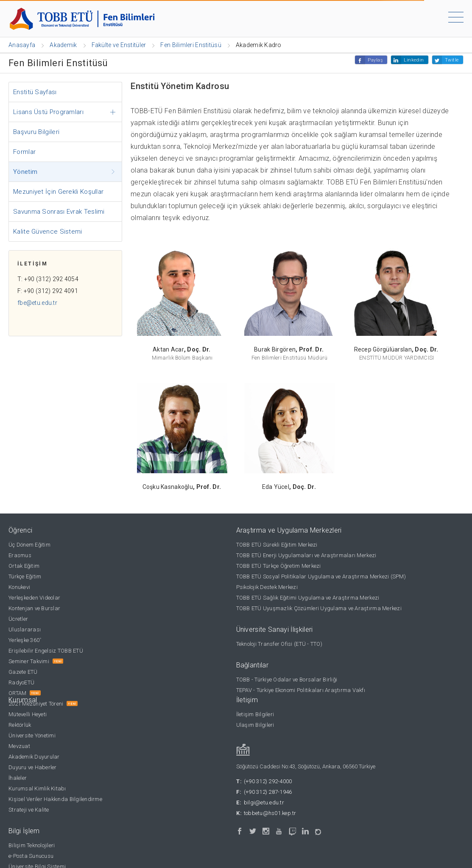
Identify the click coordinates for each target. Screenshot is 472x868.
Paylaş (375, 60)
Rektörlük (20, 725)
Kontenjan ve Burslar (34, 608)
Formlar (24, 152)
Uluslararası (25, 629)
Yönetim (25, 172)
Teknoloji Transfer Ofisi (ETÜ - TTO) (279, 644)
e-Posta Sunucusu (31, 856)
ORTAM (17, 693)
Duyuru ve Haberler (33, 767)
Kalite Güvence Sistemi (48, 232)
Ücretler (18, 619)
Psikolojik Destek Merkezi (267, 587)
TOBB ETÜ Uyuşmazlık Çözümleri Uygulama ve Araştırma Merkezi (319, 608)
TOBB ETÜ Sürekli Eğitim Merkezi (277, 545)
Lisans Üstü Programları (48, 112)
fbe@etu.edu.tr (37, 303)
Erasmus (20, 555)
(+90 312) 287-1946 (268, 792)
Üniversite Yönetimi (32, 735)
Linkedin (414, 60)
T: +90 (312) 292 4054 (48, 279)
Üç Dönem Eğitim (29, 545)
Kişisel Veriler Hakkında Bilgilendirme (55, 799)
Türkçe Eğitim (25, 576)
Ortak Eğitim (24, 566)
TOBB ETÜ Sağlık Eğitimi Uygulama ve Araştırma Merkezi (308, 598)
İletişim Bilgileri (255, 714)
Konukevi (19, 587)
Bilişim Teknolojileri (32, 845)
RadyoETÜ (21, 682)
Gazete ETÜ (23, 672)
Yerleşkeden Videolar (34, 598)
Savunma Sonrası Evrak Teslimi (59, 212)
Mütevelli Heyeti (28, 714)
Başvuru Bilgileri (36, 132)
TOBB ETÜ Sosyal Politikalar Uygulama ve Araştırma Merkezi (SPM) (321, 576)
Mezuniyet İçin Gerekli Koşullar (58, 192)
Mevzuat (19, 746)
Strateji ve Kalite (29, 810)
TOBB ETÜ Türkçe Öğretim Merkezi (279, 566)
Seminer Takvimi (29, 661)
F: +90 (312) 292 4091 (48, 291)
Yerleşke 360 (25, 640)
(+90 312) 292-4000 (268, 781)
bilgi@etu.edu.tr (264, 802)
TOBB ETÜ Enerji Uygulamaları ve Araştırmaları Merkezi (306, 555)
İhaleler (18, 778)
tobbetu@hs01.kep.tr (270, 813)
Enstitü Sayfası (35, 92)
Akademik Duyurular (34, 757)
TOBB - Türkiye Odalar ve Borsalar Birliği (287, 680)
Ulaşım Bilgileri (255, 725)
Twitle (452, 60)
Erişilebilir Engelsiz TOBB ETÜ (46, 651)
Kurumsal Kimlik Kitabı (37, 788)
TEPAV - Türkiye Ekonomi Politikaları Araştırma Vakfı (301, 690)
